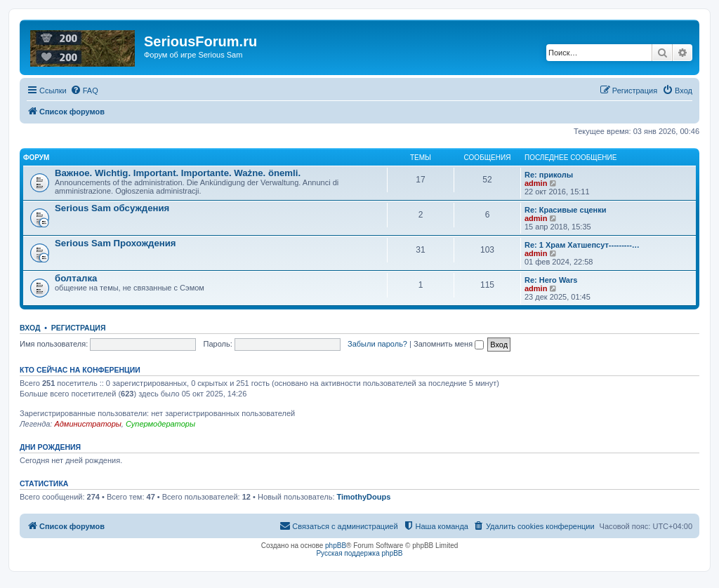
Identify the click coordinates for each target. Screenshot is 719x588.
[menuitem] (84, 91)
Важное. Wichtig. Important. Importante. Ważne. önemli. (178, 173)
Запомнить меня (449, 344)
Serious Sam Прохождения (116, 243)
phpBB (336, 546)
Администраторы (87, 424)
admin (536, 183)
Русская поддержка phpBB (359, 553)
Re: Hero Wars (551, 280)
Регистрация (79, 328)
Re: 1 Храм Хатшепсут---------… (582, 245)
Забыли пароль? (377, 344)
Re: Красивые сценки (565, 210)
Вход (30, 328)
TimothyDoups (364, 497)
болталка (76, 278)
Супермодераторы (160, 424)
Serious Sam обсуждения (112, 208)
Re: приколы (549, 175)
